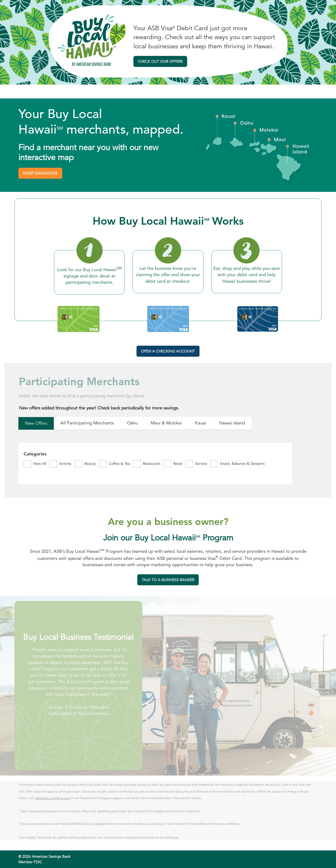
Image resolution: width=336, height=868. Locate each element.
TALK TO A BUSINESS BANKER (166, 581)
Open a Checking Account (168, 351)
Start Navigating (40, 173)
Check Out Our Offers (160, 61)
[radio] (36, 424)
